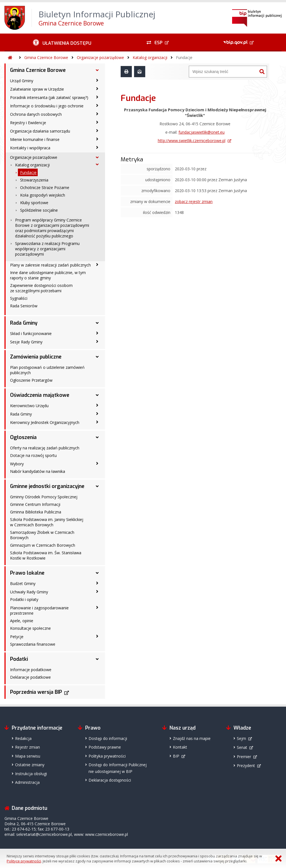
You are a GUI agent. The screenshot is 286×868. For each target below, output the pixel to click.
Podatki (19, 659)
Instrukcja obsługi (31, 774)
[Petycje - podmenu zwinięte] (97, 636)
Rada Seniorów (24, 306)
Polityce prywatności (24, 861)
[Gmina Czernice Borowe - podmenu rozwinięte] (97, 70)
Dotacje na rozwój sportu (33, 455)
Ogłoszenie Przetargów (31, 380)
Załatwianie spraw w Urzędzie (37, 89)
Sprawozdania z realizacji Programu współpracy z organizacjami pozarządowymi (47, 249)
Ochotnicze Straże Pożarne (45, 187)
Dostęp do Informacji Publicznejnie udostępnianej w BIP (118, 768)
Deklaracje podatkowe (30, 677)
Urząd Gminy (22, 81)
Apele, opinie (22, 621)
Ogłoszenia (23, 437)
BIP (176, 756)
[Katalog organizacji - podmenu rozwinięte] (97, 164)
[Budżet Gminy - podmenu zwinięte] (97, 583)
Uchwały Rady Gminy (29, 592)
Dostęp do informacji (108, 738)
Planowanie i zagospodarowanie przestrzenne (39, 610)
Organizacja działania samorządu (40, 131)
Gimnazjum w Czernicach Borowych (43, 545)
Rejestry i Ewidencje (28, 123)
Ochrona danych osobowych (36, 114)
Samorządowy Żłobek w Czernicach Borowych (42, 535)
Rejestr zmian (28, 747)
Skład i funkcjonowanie (31, 333)
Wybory (17, 464)
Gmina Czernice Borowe (46, 57)
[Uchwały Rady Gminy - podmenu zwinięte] (97, 591)
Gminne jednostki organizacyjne (47, 486)
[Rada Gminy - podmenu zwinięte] (97, 414)
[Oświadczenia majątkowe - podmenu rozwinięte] (97, 395)
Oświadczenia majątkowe (40, 395)
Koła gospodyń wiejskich (43, 195)
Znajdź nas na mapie (192, 738)
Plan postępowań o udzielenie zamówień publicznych (47, 370)
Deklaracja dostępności (110, 780)
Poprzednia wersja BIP (36, 692)
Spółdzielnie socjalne (39, 210)
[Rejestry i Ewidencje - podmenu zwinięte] (97, 122)
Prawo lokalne (27, 573)
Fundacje (184, 57)
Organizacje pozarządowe (100, 57)
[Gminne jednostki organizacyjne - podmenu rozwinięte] (97, 486)
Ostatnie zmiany (30, 765)
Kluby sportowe (34, 203)
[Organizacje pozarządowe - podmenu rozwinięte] (97, 157)
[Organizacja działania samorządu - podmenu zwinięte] (97, 131)
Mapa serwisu (28, 756)
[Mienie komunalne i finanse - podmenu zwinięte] (97, 139)
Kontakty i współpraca (30, 148)
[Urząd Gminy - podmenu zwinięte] (97, 80)
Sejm (241, 738)
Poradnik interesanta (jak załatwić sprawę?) (49, 97)
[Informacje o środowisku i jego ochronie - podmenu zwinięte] (97, 105)
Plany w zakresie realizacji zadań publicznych (50, 265)
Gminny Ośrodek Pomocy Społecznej (44, 497)
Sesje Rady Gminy (26, 342)
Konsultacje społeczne (30, 628)
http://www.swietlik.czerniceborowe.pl (192, 141)
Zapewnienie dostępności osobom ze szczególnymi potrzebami (41, 288)
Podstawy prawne (105, 747)
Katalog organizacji (150, 57)
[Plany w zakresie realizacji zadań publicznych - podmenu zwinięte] (97, 265)
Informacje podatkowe (31, 670)
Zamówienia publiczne (36, 357)
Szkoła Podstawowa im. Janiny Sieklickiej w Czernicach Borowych (47, 522)
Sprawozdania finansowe (33, 644)
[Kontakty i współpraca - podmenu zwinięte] (97, 147)
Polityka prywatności (107, 756)
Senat (242, 747)
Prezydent (246, 766)
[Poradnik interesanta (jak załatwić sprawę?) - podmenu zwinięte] (97, 97)
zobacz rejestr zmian (194, 201)
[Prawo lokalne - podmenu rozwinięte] (97, 573)
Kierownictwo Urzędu (29, 406)
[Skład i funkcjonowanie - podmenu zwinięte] (97, 333)
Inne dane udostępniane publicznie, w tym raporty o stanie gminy (48, 275)
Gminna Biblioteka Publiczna (36, 512)
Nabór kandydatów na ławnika (38, 471)
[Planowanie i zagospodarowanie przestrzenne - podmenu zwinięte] (97, 607)
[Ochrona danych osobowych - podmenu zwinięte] (97, 114)
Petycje (17, 637)
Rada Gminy (24, 323)
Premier (244, 757)
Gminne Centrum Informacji (35, 504)
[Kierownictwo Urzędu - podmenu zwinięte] (97, 405)
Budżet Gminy (23, 583)
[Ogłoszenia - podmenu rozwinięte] (97, 437)
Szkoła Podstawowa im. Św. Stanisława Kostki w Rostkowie (46, 555)
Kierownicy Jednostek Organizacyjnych (45, 422)
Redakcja (23, 738)
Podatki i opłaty (24, 599)
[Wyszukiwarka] (223, 72)
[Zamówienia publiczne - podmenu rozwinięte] (97, 357)
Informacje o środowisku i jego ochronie (47, 106)
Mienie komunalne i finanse (35, 139)
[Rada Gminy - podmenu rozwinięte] (97, 323)
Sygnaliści (19, 298)
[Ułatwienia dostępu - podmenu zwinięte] (62, 43)
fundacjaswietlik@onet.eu (202, 132)
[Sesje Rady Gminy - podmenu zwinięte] (97, 341)
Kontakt (180, 747)
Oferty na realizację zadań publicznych (45, 448)
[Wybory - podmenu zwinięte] (97, 463)
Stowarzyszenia (34, 180)
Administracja (27, 782)
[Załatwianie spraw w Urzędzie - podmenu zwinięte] (97, 89)
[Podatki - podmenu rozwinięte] (97, 659)
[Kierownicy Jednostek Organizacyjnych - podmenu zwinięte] (97, 422)
